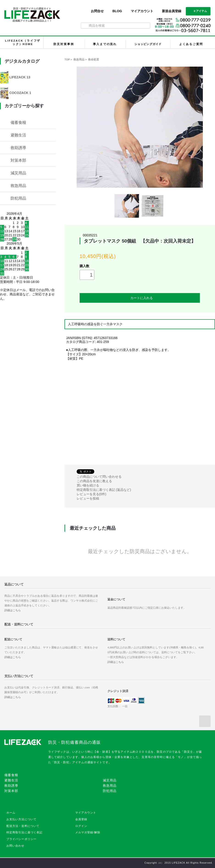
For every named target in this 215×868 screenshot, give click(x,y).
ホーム (11, 813)
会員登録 (81, 819)
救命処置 (94, 59)
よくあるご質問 (191, 44)
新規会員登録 (172, 11)
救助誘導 (18, 148)
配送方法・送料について (23, 826)
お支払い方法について (22, 819)
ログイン (81, 826)
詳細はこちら (13, 610)
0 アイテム (198, 11)
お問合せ (97, 11)
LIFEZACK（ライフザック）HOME (23, 42)
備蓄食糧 (18, 122)
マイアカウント (142, 11)
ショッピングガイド (148, 44)
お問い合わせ (15, 846)
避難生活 (18, 135)
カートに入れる (140, 298)
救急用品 (79, 59)
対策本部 (18, 160)
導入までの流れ (105, 44)
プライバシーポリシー (22, 839)
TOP (67, 59)
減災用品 (18, 173)
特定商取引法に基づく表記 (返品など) (104, 490)
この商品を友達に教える (94, 481)
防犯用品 (18, 198)
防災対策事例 (64, 44)
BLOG (117, 11)
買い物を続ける (88, 485)
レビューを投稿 (88, 498)
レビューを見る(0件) (92, 494)
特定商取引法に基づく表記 (25, 832)
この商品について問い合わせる (99, 477)
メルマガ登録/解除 (88, 832)
